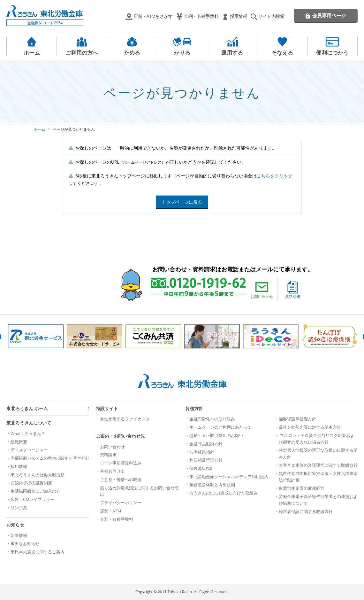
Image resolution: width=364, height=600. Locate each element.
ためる (132, 53)
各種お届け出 (112, 471)
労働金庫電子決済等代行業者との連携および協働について (318, 500)
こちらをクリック (275, 176)
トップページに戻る (182, 202)
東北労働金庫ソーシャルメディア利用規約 (229, 477)
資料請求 (293, 290)
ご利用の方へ (82, 53)
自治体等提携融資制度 (31, 483)
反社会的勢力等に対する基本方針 (310, 427)
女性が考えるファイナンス (125, 419)
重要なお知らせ (25, 543)
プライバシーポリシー (121, 503)
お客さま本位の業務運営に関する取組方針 (318, 465)
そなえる (282, 53)
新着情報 (19, 535)
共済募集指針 (202, 452)
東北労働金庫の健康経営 (302, 488)
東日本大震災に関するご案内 (38, 552)
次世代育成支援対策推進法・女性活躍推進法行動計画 (318, 477)
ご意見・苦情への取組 (121, 479)
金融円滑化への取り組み (212, 419)
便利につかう (332, 53)
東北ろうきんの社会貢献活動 (38, 475)
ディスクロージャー (29, 450)
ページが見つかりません (74, 129)
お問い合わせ (262, 290)
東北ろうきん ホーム (27, 408)
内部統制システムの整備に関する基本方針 (50, 458)
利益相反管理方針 (206, 460)
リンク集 (19, 508)
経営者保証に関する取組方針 (306, 511)
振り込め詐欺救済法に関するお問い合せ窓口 (139, 491)
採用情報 (239, 16)
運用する (232, 53)
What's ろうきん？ (28, 433)
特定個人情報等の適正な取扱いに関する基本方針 (318, 453)
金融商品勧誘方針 (206, 444)
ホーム (32, 53)
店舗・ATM (110, 511)
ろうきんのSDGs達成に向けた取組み (224, 493)
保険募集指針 (202, 468)
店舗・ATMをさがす (153, 16)
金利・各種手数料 (201, 16)
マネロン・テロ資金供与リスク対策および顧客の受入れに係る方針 (317, 439)
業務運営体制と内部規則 (212, 485)
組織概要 (19, 442)
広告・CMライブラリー (32, 499)
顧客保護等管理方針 (297, 419)
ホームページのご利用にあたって (220, 427)
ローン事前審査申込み (121, 463)
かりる (182, 53)
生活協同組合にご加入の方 (35, 491)
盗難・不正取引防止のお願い (216, 435)
